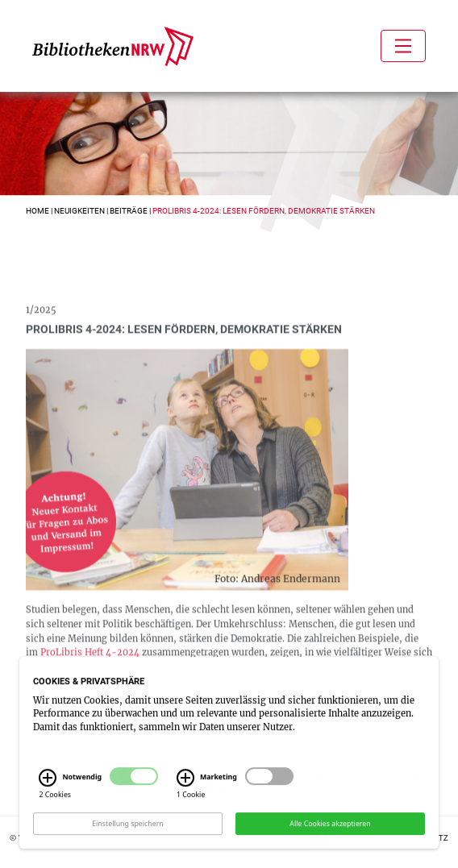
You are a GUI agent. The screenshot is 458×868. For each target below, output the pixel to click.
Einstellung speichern (128, 830)
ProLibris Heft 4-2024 (90, 662)
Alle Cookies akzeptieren (330, 830)
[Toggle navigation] (403, 46)
